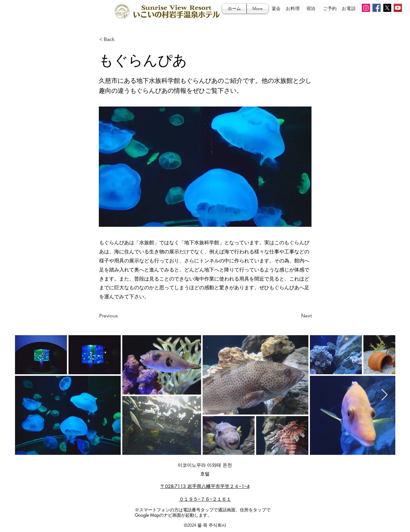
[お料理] (293, 9)
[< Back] (120, 39)
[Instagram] (366, 8)
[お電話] (349, 9)
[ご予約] (330, 9)
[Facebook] (377, 8)
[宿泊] (311, 9)
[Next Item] (385, 395)
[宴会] (276, 9)
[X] (387, 8)
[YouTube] (398, 8)
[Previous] (120, 316)
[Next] (296, 316)
